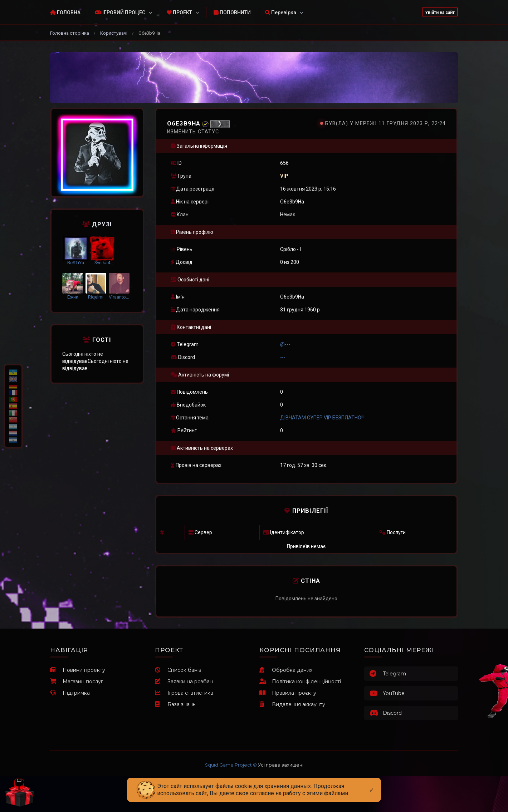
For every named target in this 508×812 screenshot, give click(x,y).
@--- (285, 344)
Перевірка (281, 13)
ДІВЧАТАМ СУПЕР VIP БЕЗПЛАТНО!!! (322, 418)
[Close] (372, 784)
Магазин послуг (77, 681)
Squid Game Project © (231, 765)
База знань (175, 704)
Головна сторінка (70, 33)
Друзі (97, 224)
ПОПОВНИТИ (232, 13)
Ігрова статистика (184, 693)
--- (283, 357)
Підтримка (70, 693)
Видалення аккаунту (292, 704)
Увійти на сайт (440, 13)
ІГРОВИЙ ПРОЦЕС (120, 13)
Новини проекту (78, 670)
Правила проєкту (288, 693)
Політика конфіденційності (300, 681)
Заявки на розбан (184, 681)
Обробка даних (286, 670)
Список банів (178, 670)
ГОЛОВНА (65, 13)
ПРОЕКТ (179, 13)
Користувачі (114, 33)
